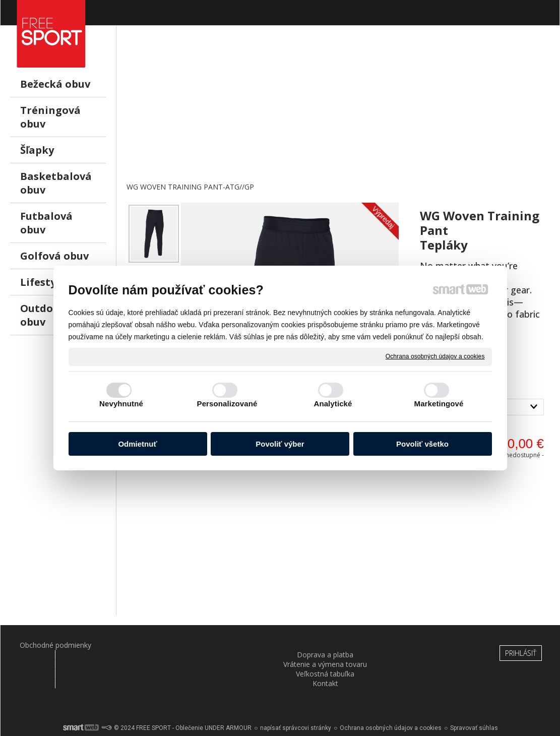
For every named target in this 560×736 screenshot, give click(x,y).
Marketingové (439, 404)
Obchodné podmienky (49, 645)
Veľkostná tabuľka (327, 645)
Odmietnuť (137, 444)
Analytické (333, 404)
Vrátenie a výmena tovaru (234, 650)
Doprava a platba (142, 645)
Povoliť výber (280, 444)
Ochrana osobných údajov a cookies (435, 356)
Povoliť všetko (422, 444)
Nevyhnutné (121, 404)
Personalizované (227, 404)
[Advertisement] (338, 111)
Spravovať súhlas (474, 701)
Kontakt (419, 645)
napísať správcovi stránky (296, 701)
